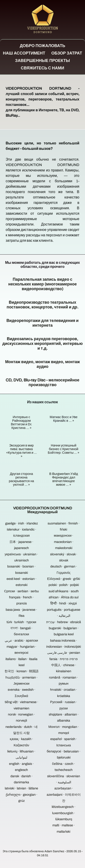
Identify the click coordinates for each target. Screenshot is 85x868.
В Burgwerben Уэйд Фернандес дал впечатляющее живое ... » (64, 479)
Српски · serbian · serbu (21, 591)
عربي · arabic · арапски (21, 640)
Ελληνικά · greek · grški (64, 579)
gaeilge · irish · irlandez (22, 523)
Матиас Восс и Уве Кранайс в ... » (64, 419)
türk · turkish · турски (21, 622)
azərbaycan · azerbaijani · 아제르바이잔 (64, 794)
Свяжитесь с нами (43, 68)
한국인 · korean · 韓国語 (22, 671)
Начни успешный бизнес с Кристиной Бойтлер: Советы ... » (64, 449)
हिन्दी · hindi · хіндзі (64, 603)
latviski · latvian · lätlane (21, 788)
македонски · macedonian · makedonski (64, 542)
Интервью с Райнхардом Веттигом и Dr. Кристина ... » (21, 422)
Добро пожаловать (42, 46)
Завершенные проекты (43, 61)
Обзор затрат (67, 53)
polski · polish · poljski (64, 585)
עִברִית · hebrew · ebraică (64, 622)
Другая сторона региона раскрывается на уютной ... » (21, 479)
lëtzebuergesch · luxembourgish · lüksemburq (64, 813)
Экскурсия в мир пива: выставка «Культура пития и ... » (21, 451)
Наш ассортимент (24, 53)
